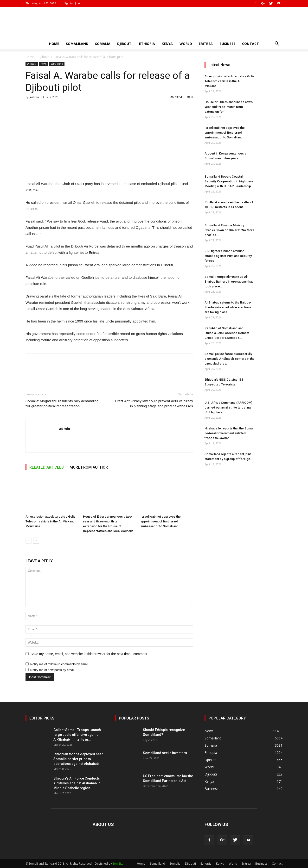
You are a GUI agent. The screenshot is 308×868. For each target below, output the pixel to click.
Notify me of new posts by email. (53, 670)
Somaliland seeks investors (165, 753)
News (43, 64)
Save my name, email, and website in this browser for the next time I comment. (89, 654)
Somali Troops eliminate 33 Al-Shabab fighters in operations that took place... (229, 282)
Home (54, 44)
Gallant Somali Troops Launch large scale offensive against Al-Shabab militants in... (77, 735)
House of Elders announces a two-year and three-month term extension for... (229, 107)
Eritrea (206, 44)
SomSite (118, 864)
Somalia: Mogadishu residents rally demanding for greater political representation (62, 404)
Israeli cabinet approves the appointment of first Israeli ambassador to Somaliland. (161, 521)
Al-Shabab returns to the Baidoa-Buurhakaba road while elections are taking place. (228, 307)
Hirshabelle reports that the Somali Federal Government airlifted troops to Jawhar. (229, 433)
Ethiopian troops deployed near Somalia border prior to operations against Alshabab (78, 759)
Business (227, 44)
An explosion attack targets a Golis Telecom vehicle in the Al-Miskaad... (229, 81)
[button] (277, 44)
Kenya (167, 44)
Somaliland (77, 44)
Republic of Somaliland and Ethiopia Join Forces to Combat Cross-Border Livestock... (227, 333)
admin (35, 97)
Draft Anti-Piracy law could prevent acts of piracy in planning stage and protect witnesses (154, 404)
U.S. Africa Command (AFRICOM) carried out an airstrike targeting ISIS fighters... (228, 407)
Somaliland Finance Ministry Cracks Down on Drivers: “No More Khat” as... (229, 230)
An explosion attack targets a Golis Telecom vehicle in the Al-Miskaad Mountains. (50, 521)
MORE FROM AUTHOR (89, 467)
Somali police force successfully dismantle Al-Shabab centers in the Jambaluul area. (230, 359)
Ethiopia (147, 44)
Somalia (103, 44)
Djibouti (125, 44)
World (186, 44)
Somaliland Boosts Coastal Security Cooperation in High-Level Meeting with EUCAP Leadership (229, 181)
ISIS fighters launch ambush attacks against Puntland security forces (228, 256)
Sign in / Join (72, 3)
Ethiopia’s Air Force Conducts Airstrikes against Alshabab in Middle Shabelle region (77, 783)
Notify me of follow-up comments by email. (60, 664)
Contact (250, 44)
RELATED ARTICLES (47, 467)
